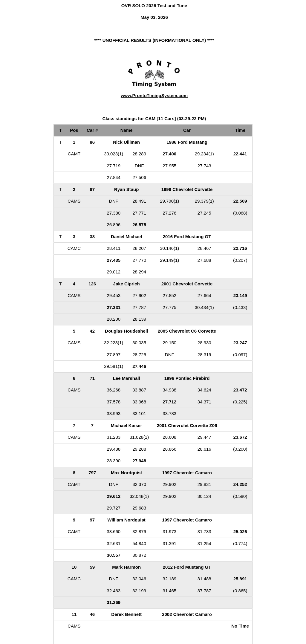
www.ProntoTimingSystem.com (154, 95)
